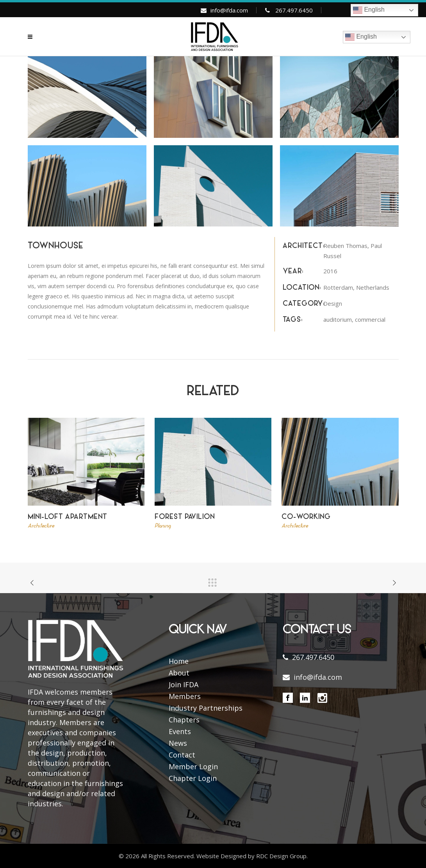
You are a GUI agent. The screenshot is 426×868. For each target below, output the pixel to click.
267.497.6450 (294, 10)
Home (179, 661)
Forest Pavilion (185, 517)
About (179, 673)
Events (180, 731)
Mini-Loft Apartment (68, 517)
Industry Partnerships (206, 708)
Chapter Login (193, 778)
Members (185, 696)
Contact (182, 755)
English (369, 10)
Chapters (184, 720)
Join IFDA (184, 684)
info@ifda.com (229, 10)
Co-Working (306, 517)
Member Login (193, 766)
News (178, 743)
